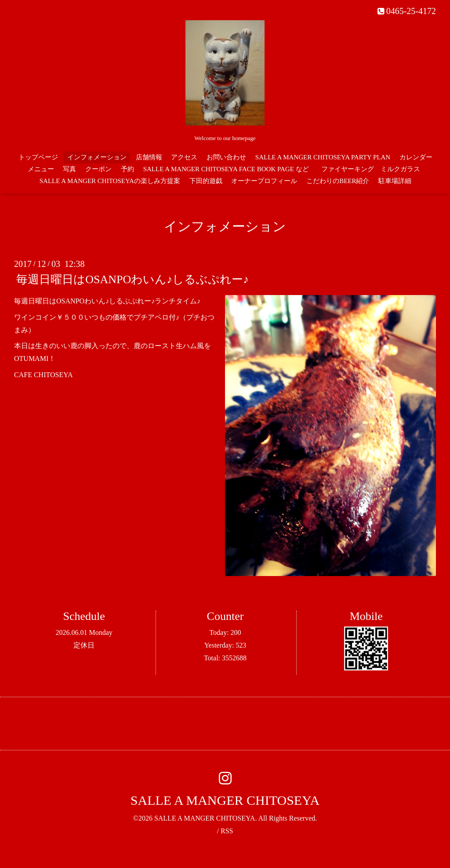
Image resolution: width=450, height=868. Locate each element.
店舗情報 (149, 157)
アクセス (184, 157)
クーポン (98, 169)
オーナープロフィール (264, 181)
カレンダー (416, 157)
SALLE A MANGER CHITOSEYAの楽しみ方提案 (110, 181)
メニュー (41, 169)
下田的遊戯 (206, 181)
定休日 (84, 645)
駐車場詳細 (395, 181)
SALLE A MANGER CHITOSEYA (225, 800)
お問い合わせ (226, 157)
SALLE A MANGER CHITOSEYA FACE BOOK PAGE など (226, 169)
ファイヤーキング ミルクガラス (374, 169)
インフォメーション (97, 157)
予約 (127, 169)
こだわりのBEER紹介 (338, 181)
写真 (69, 169)
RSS (227, 831)
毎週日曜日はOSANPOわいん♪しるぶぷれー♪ (132, 279)
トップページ (38, 157)
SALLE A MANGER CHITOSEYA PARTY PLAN (323, 157)
